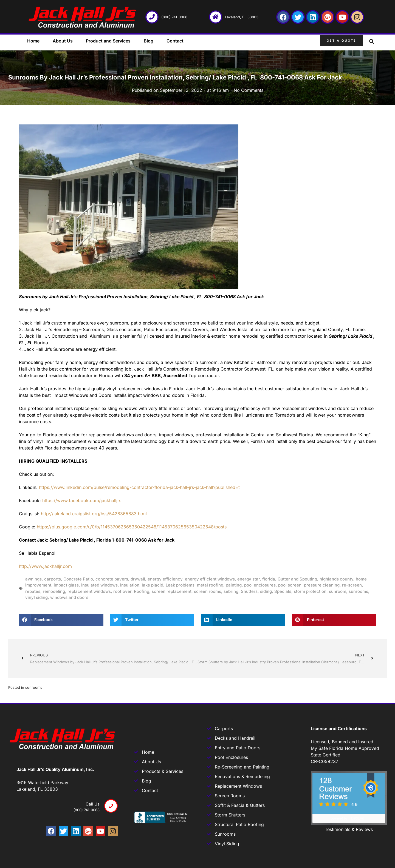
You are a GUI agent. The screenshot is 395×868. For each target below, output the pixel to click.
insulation (130, 585)
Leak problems (180, 585)
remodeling (54, 591)
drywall (138, 579)
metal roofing (210, 585)
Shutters (249, 591)
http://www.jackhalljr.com (45, 566)
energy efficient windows (210, 579)
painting (234, 585)
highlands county (336, 579)
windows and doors (69, 597)
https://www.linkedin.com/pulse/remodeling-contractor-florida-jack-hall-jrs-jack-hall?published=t (139, 487)
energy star (249, 579)
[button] (372, 42)
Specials (283, 591)
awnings (33, 579)
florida (269, 579)
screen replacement (172, 591)
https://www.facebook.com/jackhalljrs (82, 500)
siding (266, 591)
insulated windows (99, 585)
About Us (63, 41)
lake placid (153, 585)
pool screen (290, 585)
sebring (231, 591)
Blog (149, 41)
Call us (93, 804)
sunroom (338, 591)
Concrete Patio (78, 579)
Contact (175, 41)
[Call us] (111, 806)
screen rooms (208, 591)
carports (53, 579)
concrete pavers (112, 579)
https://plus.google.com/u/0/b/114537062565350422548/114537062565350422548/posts (132, 527)
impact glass (66, 585)
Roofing (142, 591)
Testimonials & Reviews (349, 829)
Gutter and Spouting (297, 579)
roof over (122, 591)
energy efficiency (165, 579)
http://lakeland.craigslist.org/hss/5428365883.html (94, 514)
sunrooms (358, 591)
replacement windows (89, 591)
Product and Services (108, 41)
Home (33, 41)
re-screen (352, 585)
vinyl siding (36, 597)
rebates (33, 591)
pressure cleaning (322, 585)
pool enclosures (260, 585)
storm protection (310, 591)
